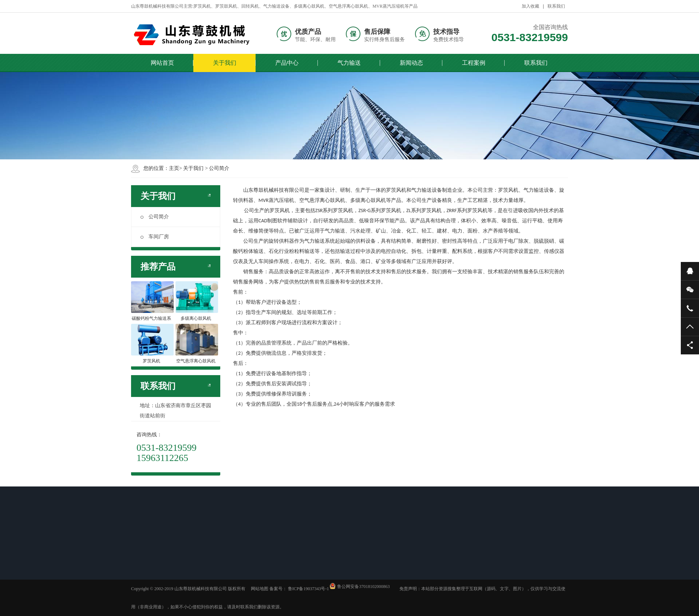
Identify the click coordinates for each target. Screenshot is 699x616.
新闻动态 (411, 63)
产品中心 (287, 63)
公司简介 (219, 168)
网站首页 (162, 63)
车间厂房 (155, 237)
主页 (174, 168)
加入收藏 (530, 6)
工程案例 (474, 63)
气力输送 (349, 63)
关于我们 (225, 63)
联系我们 (556, 6)
